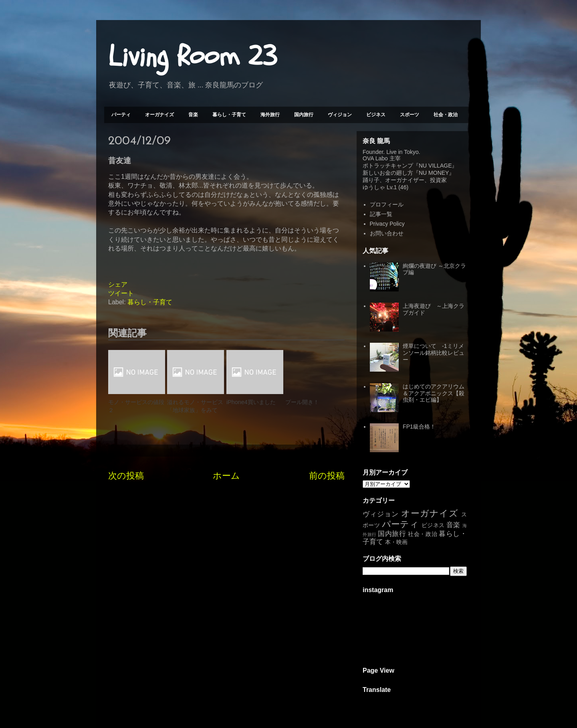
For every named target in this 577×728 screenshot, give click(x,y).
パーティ (121, 115)
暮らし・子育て (229, 115)
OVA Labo (375, 158)
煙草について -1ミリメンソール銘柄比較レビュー (434, 353)
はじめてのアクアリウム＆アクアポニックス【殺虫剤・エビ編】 (434, 393)
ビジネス (376, 115)
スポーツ (410, 115)
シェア (118, 284)
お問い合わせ (387, 233)
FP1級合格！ (419, 427)
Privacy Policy (387, 224)
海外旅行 (270, 115)
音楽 (193, 115)
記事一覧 (381, 214)
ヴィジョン (340, 115)
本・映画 (396, 542)
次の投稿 (126, 476)
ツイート (121, 293)
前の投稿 (327, 476)
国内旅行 (304, 115)
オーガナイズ (159, 115)
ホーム (226, 476)
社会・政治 (446, 115)
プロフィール (387, 204)
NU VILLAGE (435, 166)
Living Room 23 (193, 57)
